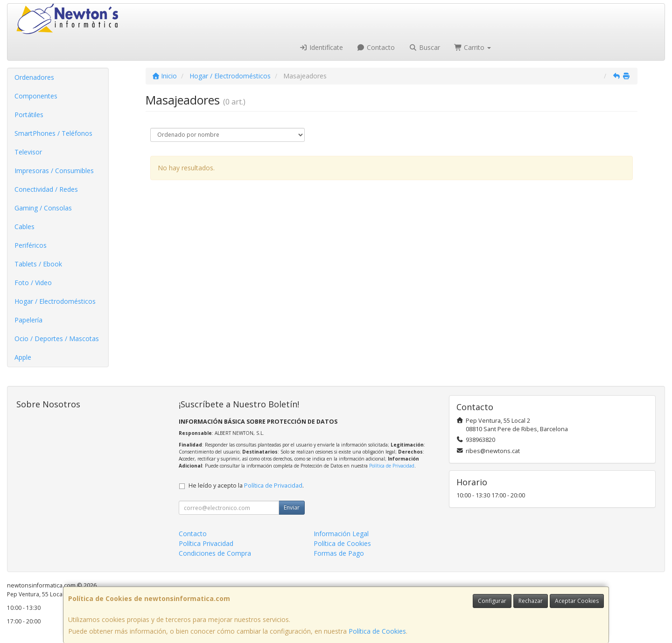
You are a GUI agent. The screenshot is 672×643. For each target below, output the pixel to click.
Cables (24, 227)
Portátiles (29, 115)
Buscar (424, 47)
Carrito (473, 47)
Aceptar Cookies (577, 601)
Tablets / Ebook (38, 264)
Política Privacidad (206, 543)
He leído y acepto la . (246, 486)
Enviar (292, 507)
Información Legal (341, 534)
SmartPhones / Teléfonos (53, 133)
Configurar (492, 601)
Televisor (28, 152)
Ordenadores (34, 77)
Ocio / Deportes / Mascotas (57, 339)
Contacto (376, 47)
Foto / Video (33, 283)
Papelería (28, 320)
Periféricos (31, 245)
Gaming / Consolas (43, 208)
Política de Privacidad (392, 466)
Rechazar (531, 601)
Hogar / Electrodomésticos (55, 301)
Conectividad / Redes (46, 189)
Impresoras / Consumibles (54, 171)
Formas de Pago (339, 553)
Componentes (36, 96)
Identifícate (321, 47)
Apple (23, 357)
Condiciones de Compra (215, 553)
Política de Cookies (377, 631)
